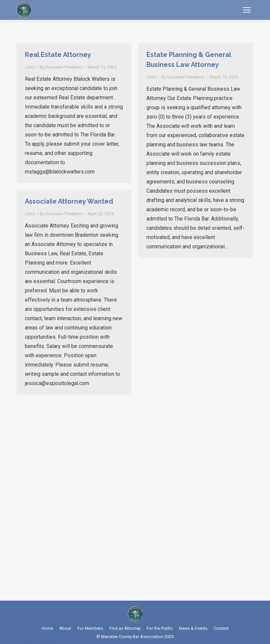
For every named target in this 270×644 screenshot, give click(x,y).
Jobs (30, 67)
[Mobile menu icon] (247, 10)
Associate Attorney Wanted (69, 201)
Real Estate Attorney (58, 55)
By (61, 67)
